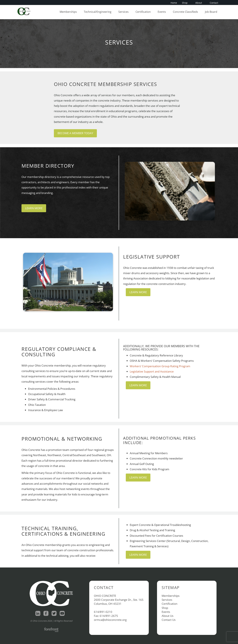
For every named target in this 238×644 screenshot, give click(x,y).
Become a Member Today (75, 133)
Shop (186, 3)
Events (162, 12)
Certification (143, 12)
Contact (214, 3)
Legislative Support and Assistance (152, 371)
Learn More (34, 208)
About (200, 3)
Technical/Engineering (98, 12)
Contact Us (169, 620)
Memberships (68, 12)
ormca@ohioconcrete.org (110, 620)
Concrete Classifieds (185, 12)
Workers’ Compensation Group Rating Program (160, 366)
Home (174, 3)
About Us (168, 616)
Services (123, 12)
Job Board (211, 12)
